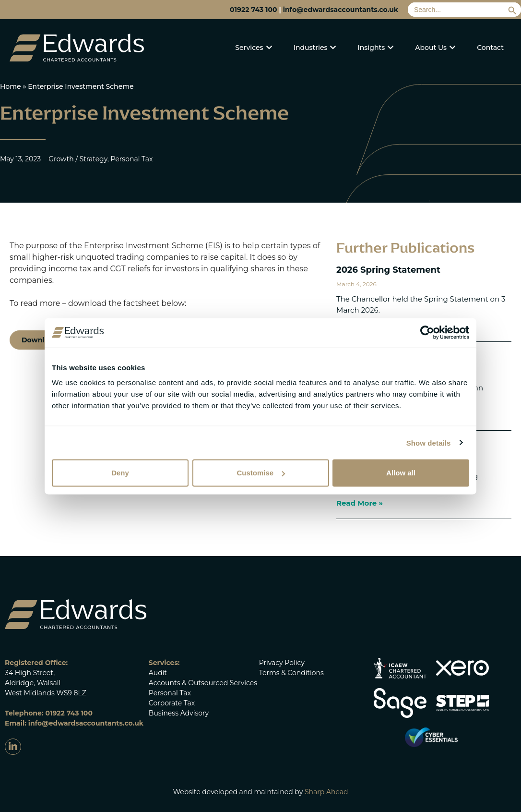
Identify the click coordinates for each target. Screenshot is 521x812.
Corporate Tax (172, 703)
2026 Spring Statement (388, 270)
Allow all (401, 473)
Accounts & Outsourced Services (203, 683)
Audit (158, 673)
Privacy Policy (282, 663)
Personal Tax (170, 693)
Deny (120, 473)
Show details (429, 442)
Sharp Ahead (326, 792)
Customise (261, 473)
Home (11, 86)
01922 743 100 (253, 10)
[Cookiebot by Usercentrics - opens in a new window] (427, 332)
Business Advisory (179, 713)
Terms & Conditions (291, 673)
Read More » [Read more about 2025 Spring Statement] (360, 503)
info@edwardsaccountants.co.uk (341, 10)
